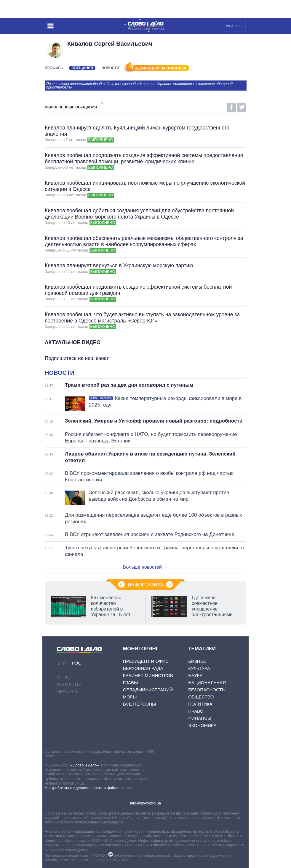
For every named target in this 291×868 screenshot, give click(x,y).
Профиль (54, 68)
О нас (64, 677)
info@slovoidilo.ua (145, 803)
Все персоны (139, 704)
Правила (67, 691)
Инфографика (145, 585)
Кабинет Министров (148, 675)
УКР (230, 26)
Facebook (231, 107)
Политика (200, 704)
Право (196, 711)
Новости (110, 68)
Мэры (130, 697)
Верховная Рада (143, 668)
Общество (201, 697)
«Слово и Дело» (84, 765)
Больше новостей (145, 567)
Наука (195, 675)
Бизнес (197, 661)
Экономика (202, 725)
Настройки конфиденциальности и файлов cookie (89, 788)
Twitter (242, 107)
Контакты (69, 684)
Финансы (200, 718)
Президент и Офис (146, 661)
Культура (199, 668)
